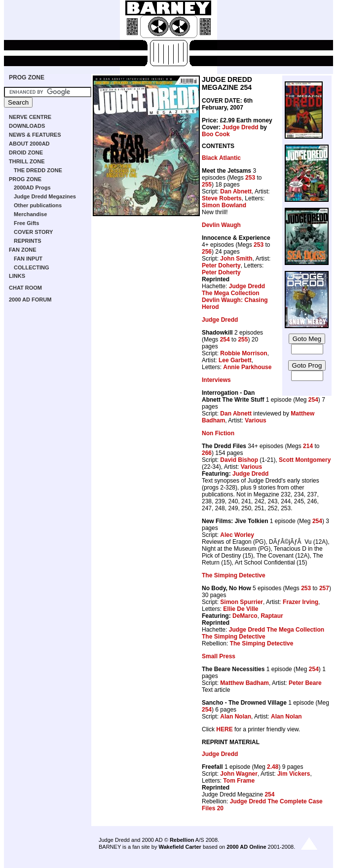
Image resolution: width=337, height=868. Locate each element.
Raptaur (272, 616)
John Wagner (239, 774)
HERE (224, 729)
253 (250, 178)
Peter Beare (305, 683)
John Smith (236, 259)
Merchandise (30, 214)
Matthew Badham (244, 683)
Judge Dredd (240, 127)
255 (207, 185)
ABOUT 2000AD (29, 144)
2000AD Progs (32, 188)
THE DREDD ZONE (38, 170)
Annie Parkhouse (247, 367)
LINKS (17, 276)
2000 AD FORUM (30, 300)
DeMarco (245, 616)
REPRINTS (28, 241)
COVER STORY (33, 232)
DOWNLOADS (27, 126)
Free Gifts (26, 223)
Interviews (216, 380)
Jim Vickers (294, 774)
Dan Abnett (236, 191)
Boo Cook (216, 134)
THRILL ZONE (27, 161)
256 (207, 252)
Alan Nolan (236, 717)
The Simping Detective (234, 575)
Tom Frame (239, 781)
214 (308, 446)
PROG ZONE (27, 77)
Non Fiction (218, 433)
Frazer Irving (300, 602)
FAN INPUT (28, 259)
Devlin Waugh (221, 225)
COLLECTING (32, 267)
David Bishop (239, 460)
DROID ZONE (26, 152)
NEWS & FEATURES (35, 135)
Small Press (219, 656)
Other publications (38, 205)
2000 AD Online (246, 847)
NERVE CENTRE (30, 117)
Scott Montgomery (305, 460)
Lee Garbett (235, 360)
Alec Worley (237, 535)
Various (255, 420)
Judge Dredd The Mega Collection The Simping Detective (263, 633)
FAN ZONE (23, 250)
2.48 (273, 767)
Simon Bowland (224, 205)
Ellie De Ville (241, 609)
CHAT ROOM (25, 288)
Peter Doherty (221, 265)
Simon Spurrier (242, 602)
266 (207, 453)
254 (225, 340)
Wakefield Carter (180, 847)
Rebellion (182, 840)
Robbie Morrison (243, 353)
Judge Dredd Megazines (45, 196)
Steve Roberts (222, 198)
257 (324, 588)
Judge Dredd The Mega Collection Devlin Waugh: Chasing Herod (235, 297)
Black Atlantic (221, 158)
